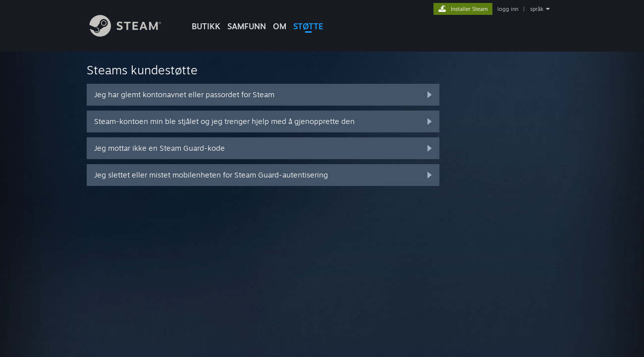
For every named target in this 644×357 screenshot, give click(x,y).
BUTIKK (206, 26)
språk (537, 9)
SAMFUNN (247, 26)
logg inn (508, 9)
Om (280, 26)
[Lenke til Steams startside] (133, 34)
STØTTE (308, 26)
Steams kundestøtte (142, 70)
